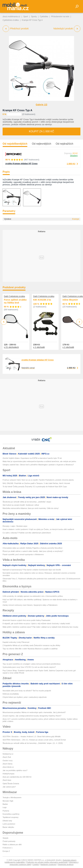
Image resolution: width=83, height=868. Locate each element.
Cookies (36, 864)
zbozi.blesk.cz (8, 767)
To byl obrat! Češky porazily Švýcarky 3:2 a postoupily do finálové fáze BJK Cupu (35, 487)
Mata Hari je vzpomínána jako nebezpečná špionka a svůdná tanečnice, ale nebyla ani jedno (39, 461)
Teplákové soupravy (10, 817)
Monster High (8, 801)
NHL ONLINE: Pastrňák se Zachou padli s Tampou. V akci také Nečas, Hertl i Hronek (36, 483)
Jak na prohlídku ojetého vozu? (15, 770)
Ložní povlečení (9, 824)
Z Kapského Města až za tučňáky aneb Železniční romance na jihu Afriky (31, 645)
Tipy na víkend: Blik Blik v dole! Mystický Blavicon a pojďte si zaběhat (30, 649)
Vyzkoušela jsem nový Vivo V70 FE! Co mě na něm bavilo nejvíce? (29, 667)
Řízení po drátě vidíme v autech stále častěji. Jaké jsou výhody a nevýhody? (33, 551)
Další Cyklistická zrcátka (14, 296)
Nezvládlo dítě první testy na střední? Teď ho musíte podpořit (27, 691)
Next (79, 322)
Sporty (34, 17)
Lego (5, 807)
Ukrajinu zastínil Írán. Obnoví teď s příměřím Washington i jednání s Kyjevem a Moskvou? (38, 465)
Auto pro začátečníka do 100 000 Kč (17, 777)
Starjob (5, 838)
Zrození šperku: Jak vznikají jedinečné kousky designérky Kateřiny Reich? (32, 716)
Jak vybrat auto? (9, 787)
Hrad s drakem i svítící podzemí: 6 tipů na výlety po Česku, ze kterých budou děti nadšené (38, 529)
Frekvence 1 (8, 848)
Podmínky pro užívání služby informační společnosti (47, 862)
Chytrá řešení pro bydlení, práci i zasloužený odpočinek (25, 697)
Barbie (5, 804)
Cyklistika (44, 17)
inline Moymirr (70, 300)
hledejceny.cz (8, 754)
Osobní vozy (8, 761)
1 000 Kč (71, 164)
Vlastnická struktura (66, 864)
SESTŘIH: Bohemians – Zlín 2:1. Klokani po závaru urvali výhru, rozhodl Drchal (34, 740)
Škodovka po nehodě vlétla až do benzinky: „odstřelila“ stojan (27, 502)
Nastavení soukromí (48, 864)
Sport (26, 17)
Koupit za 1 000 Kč (41, 131)
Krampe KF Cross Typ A (17, 110)
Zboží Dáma (7, 764)
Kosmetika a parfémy (11, 814)
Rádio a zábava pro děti (12, 844)
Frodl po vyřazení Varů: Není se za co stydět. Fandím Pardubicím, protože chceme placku (38, 480)
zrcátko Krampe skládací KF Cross (21, 164)
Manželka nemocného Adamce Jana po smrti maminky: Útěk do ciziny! (31, 508)
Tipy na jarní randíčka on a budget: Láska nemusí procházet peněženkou (32, 664)
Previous (4, 322)
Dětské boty (7, 821)
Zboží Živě (7, 757)
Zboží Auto (7, 780)
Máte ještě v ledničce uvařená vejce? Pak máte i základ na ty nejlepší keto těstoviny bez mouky (40, 627)
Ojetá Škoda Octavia (11, 784)
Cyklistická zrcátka (11, 20)
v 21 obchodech (11, 347)
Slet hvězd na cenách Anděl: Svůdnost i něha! (21, 505)
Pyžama (6, 811)
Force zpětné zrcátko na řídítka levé (15, 301)
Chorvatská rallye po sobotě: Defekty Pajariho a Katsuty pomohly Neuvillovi (32, 548)
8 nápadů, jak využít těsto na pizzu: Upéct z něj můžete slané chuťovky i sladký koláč (36, 624)
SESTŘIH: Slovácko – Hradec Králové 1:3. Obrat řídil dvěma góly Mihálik (32, 737)
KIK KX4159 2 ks (42, 300)
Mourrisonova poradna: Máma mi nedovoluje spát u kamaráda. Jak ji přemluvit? (34, 712)
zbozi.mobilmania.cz (11, 17)
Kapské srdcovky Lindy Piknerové (16, 642)
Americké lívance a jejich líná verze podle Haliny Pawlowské (26, 620)
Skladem (74, 156)
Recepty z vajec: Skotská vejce (15, 526)
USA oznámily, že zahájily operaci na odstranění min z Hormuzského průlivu (33, 596)
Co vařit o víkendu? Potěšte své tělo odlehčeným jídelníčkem (27, 533)
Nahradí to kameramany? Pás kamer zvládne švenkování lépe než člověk (32, 570)
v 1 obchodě (39, 347)
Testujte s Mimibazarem (12, 797)
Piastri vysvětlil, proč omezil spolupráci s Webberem (23, 554)
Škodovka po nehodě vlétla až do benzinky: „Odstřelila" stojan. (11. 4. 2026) (33, 743)
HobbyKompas (8, 774)
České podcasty (9, 841)
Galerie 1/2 (42, 105)
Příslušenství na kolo (60, 17)
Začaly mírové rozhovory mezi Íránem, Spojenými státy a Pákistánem (30, 605)
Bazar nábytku (8, 827)
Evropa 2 (6, 851)
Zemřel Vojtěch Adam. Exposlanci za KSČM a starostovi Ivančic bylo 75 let (32, 458)
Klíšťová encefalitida (11, 694)
